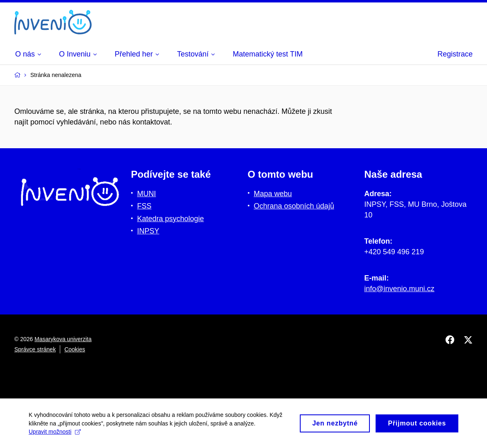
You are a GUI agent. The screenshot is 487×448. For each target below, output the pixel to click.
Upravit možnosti (55, 436)
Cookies (75, 349)
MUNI (147, 194)
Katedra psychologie (171, 219)
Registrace (455, 54)
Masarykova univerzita (63, 339)
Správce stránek (35, 349)
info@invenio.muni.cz (399, 289)
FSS (144, 206)
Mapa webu (273, 194)
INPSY (148, 231)
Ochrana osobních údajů (294, 206)
